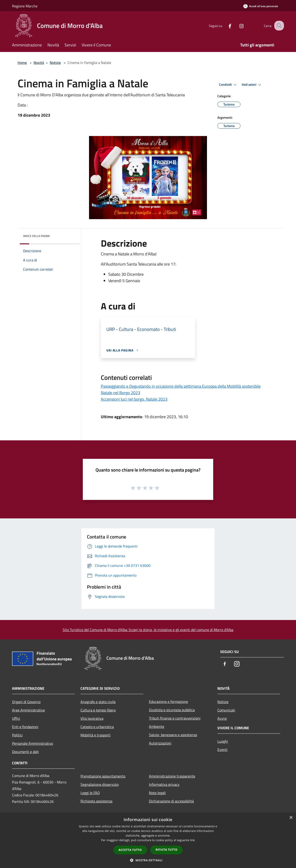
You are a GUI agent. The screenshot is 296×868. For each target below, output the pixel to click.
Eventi (222, 750)
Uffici (16, 718)
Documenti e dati (25, 752)
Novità (39, 63)
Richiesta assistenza (96, 801)
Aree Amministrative (28, 710)
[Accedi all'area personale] (261, 6)
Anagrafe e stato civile (98, 702)
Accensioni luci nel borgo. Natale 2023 (134, 399)
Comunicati (226, 710)
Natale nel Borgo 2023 (120, 393)
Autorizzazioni (160, 743)
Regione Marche (25, 6)
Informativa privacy (164, 784)
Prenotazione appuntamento (103, 776)
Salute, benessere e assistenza (173, 735)
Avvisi (222, 718)
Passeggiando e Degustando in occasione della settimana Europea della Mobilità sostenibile (181, 386)
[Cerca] (278, 26)
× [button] (291, 818)
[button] (148, 860)
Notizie (55, 63)
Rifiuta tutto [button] (167, 850)
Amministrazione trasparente (172, 776)
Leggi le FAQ (90, 793)
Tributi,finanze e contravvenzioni (175, 718)
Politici (17, 735)
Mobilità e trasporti (96, 735)
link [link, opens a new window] (193, 840)
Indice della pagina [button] (36, 236)
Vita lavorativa (92, 718)
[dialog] (148, 840)
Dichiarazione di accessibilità (171, 801)
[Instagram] (237, 26)
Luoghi (223, 741)
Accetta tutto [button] (130, 850)
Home (22, 63)
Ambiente (157, 726)
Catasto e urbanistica (97, 727)
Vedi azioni (252, 85)
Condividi (228, 85)
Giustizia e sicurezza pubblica (172, 710)
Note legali (157, 793)
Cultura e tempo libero (98, 710)
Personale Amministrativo (32, 743)
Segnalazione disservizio (100, 784)
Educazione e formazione (168, 702)
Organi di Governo (26, 702)
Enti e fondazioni (25, 727)
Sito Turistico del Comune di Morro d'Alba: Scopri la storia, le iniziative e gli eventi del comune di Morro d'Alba (148, 630)
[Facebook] (226, 26)
